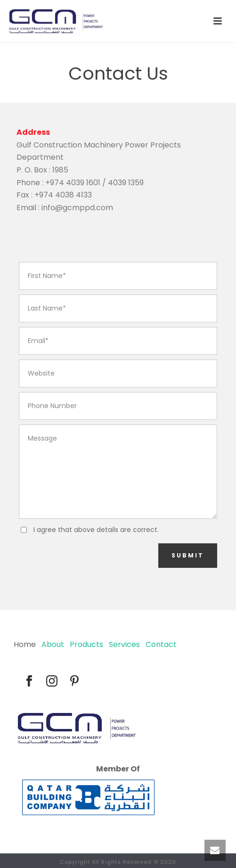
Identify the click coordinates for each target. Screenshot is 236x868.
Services (124, 644)
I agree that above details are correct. (96, 530)
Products (86, 644)
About (53, 644)
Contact (161, 644)
